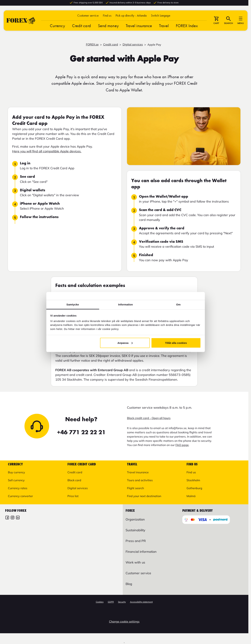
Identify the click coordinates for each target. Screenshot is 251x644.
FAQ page (182, 445)
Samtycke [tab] (73, 304)
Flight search (135, 488)
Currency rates (18, 488)
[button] (161, 16)
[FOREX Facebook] (7, 518)
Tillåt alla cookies (176, 343)
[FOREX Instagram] (13, 518)
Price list (73, 496)
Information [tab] (126, 304)
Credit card (81, 27)
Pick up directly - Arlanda (131, 16)
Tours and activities (140, 480)
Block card (74, 480)
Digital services (133, 44)
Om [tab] (178, 304)
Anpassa (125, 343)
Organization (135, 519)
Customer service (88, 16)
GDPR (111, 602)
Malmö (191, 496)
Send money (108, 27)
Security (122, 602)
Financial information (141, 552)
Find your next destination (144, 496)
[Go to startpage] (21, 21)
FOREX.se (92, 44)
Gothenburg (194, 488)
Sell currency (16, 480)
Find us (107, 16)
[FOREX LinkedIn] (18, 518)
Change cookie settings (124, 621)
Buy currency (16, 472)
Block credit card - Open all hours (149, 418)
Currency (57, 27)
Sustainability (135, 530)
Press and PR (136, 541)
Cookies (100, 602)
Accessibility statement (141, 602)
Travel (164, 27)
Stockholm (193, 480)
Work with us (135, 562)
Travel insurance (139, 27)
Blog (129, 584)
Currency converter (20, 496)
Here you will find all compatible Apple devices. (47, 151)
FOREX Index (187, 27)
